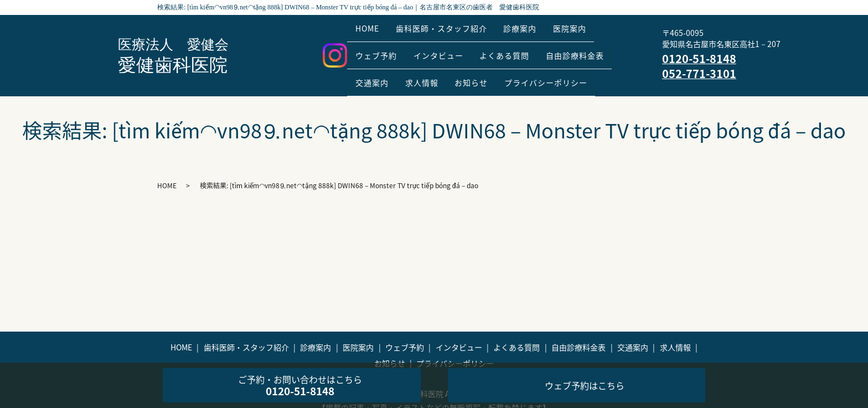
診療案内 (537, 30)
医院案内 (593, 30)
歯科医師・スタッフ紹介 (451, 30)
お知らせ (488, 65)
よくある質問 (521, 47)
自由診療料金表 (599, 47)
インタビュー (448, 47)
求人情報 (432, 65)
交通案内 (375, 65)
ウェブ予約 (379, 47)
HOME (371, 30)
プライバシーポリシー (570, 65)
